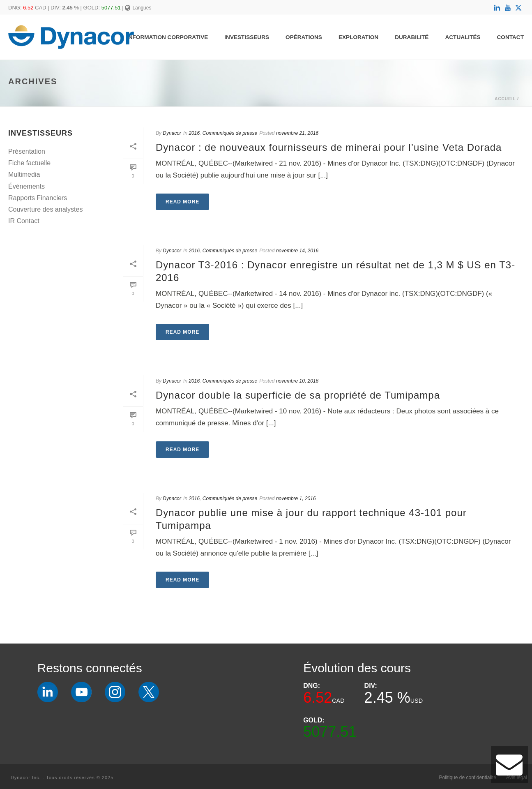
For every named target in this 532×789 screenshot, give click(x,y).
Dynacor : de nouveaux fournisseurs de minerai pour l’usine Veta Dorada (329, 147)
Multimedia (24, 174)
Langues (138, 8)
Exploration (358, 37)
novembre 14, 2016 (297, 251)
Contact (510, 37)
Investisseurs (247, 37)
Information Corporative (167, 37)
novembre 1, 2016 (296, 498)
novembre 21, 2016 (297, 133)
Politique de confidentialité (467, 777)
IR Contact (24, 221)
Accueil (505, 99)
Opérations (304, 37)
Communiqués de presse (230, 133)
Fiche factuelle (29, 163)
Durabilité (412, 37)
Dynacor (172, 133)
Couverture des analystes (45, 209)
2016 (194, 133)
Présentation (27, 151)
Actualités (463, 37)
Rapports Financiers (38, 198)
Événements (26, 186)
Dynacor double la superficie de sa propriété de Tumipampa (298, 395)
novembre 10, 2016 (297, 381)
